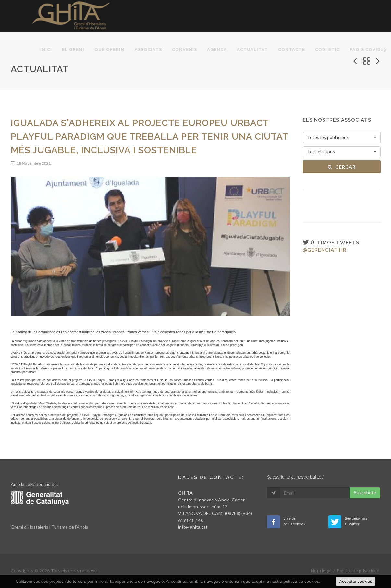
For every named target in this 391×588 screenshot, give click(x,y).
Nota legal (321, 571)
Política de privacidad (358, 571)
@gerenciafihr (325, 250)
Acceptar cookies (356, 581)
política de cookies (301, 581)
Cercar (342, 167)
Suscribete (365, 493)
